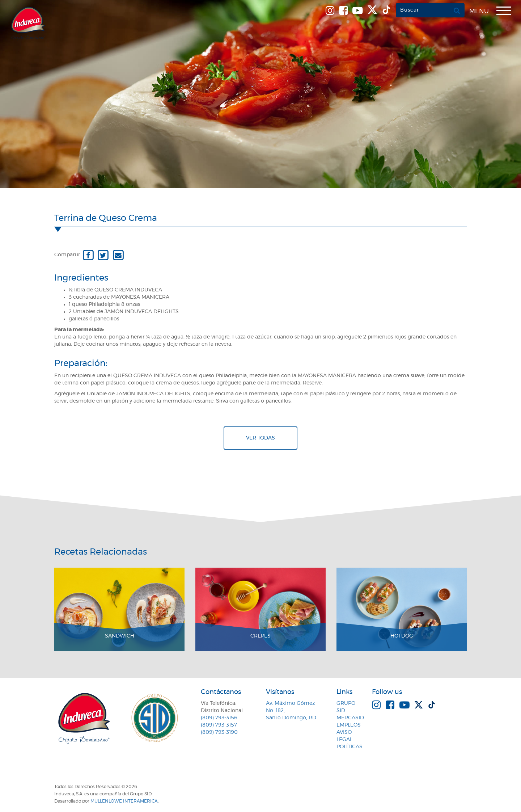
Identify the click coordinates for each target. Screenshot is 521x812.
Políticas (350, 747)
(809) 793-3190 (219, 732)
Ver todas (260, 438)
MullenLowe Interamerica (124, 801)
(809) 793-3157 (219, 725)
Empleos (349, 725)
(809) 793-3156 (219, 718)
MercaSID (350, 718)
